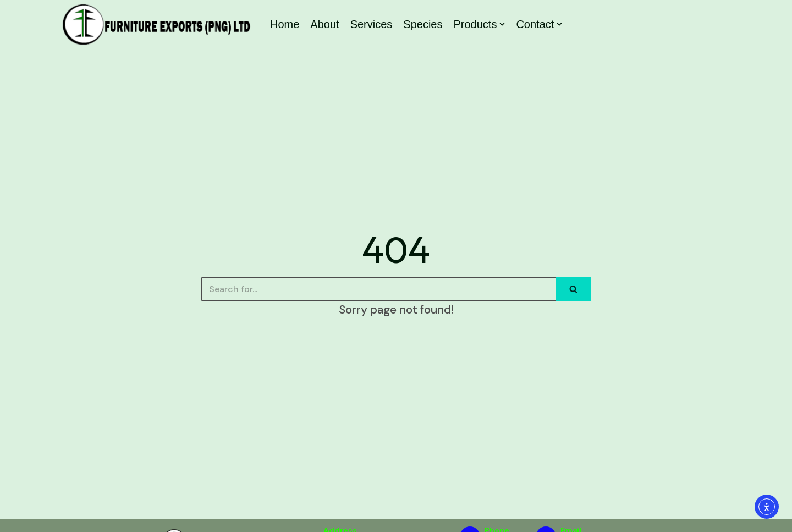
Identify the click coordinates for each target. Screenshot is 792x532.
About (324, 24)
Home (285, 24)
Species (423, 24)
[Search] (379, 289)
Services (372, 24)
